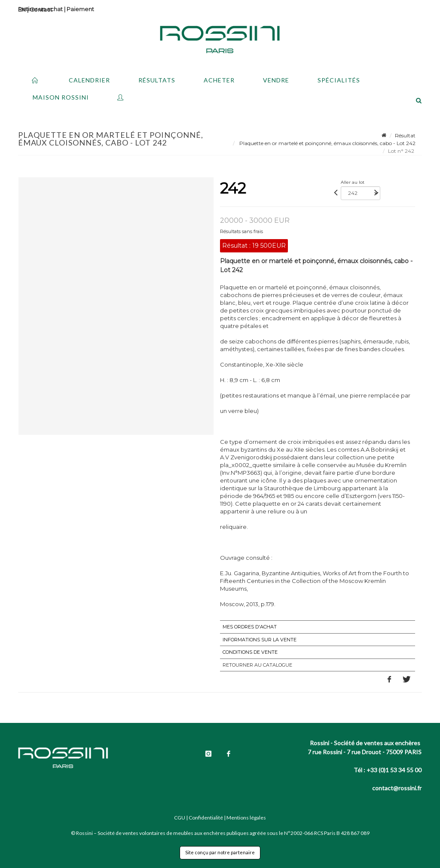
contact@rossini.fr (397, 788)
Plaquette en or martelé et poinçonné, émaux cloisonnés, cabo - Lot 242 (327, 143)
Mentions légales (246, 818)
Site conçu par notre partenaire (220, 852)
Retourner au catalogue (257, 665)
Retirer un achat (40, 9)
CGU (180, 818)
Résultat (405, 135)
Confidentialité (206, 818)
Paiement (80, 9)
